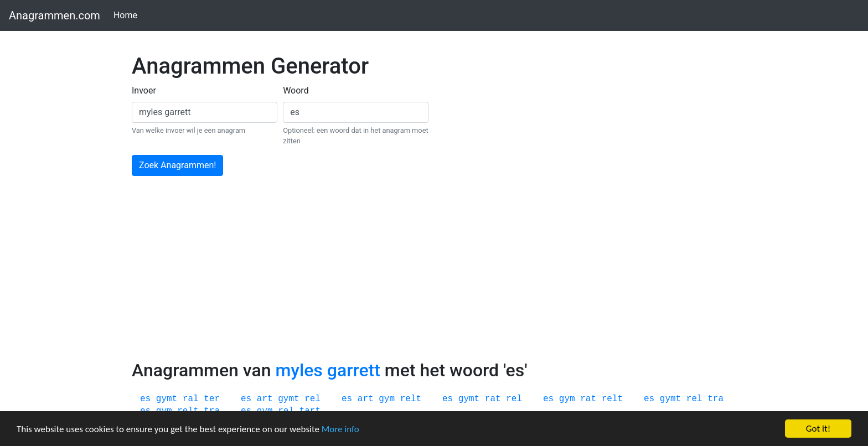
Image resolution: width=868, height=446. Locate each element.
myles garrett (327, 370)
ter (212, 399)
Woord (296, 90)
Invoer (144, 90)
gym (387, 399)
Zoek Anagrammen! (177, 165)
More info (340, 429)
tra (715, 399)
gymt (167, 399)
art (265, 399)
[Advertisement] (434, 277)
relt (411, 399)
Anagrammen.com (55, 15)
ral (191, 399)
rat (493, 399)
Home (128, 15)
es (145, 399)
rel (312, 399)
